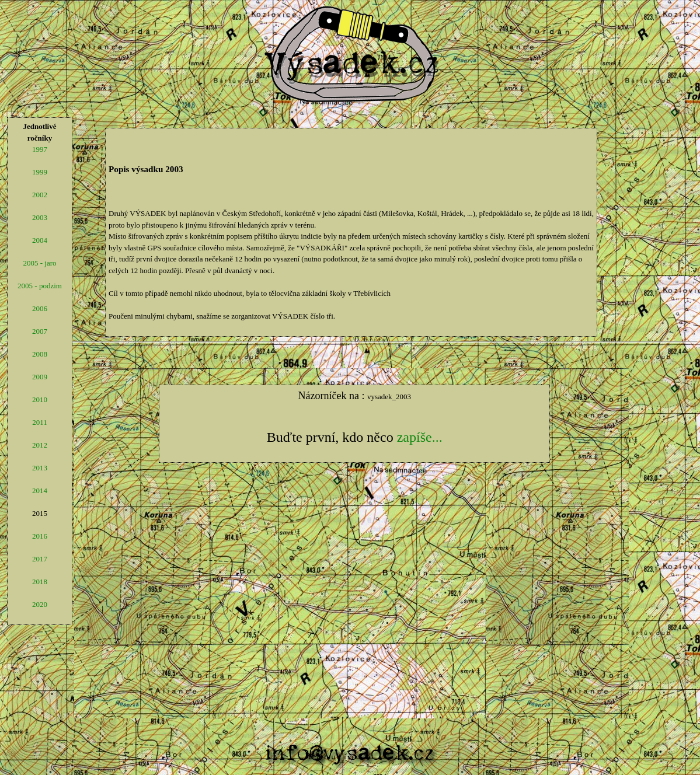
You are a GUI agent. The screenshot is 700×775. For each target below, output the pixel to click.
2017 (40, 559)
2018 (40, 582)
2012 (40, 445)
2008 (40, 354)
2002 (40, 195)
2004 (40, 240)
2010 (40, 399)
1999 (40, 172)
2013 (40, 468)
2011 (40, 422)
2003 (40, 217)
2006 (40, 308)
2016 (40, 536)
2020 (40, 604)
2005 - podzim (40, 286)
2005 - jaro (39, 263)
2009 (40, 377)
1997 (40, 149)
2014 (40, 491)
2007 (40, 331)
